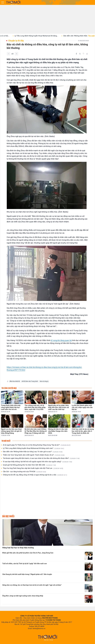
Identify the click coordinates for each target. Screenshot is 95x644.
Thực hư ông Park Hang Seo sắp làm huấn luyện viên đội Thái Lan (33, 468)
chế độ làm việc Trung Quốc (30, 381)
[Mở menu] (3, 2)
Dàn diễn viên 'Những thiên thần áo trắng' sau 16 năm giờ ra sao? (33, 452)
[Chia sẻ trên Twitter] (80, 54)
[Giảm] (9, 54)
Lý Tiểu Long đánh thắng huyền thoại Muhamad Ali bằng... (42, 36)
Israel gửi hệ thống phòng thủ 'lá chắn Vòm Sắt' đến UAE (29, 465)
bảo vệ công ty (44, 381)
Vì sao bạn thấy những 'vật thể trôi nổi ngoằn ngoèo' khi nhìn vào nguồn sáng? (37, 462)
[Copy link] (83, 54)
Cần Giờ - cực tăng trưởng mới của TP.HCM (24, 472)
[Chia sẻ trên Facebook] (76, 54)
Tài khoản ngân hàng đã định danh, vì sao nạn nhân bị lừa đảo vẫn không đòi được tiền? (41, 458)
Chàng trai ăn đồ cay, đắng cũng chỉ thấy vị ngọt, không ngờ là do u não (35, 475)
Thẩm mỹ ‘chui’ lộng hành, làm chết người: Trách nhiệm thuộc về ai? (34, 455)
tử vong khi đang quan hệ (61, 340)
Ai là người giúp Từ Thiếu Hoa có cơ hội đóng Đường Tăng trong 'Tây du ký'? (37, 445)
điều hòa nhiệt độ (15, 381)
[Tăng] (17, 54)
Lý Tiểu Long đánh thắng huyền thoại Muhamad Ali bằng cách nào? (33, 448)
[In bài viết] (87, 54)
